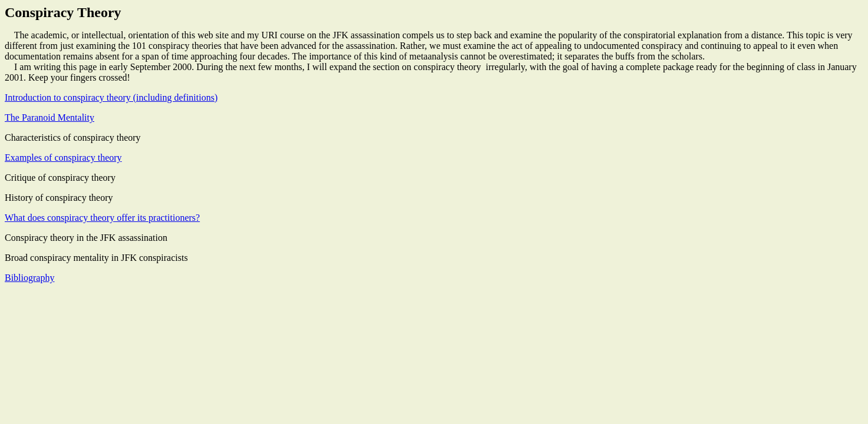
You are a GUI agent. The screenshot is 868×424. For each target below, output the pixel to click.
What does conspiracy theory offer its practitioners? (102, 218)
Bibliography (29, 278)
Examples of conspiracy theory (63, 158)
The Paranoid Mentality (49, 117)
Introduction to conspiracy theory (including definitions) (111, 97)
